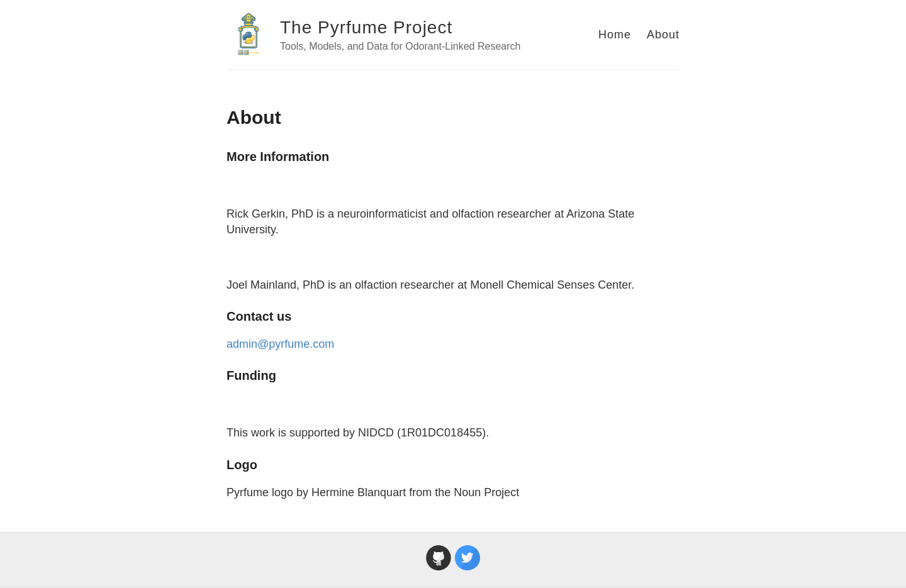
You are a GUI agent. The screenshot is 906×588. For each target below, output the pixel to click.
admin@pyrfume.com (280, 344)
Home (615, 35)
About (663, 35)
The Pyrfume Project (366, 27)
